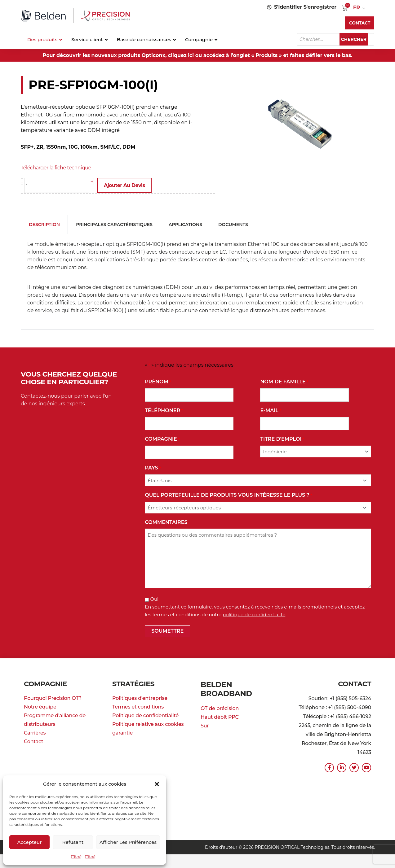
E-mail (271, 410)
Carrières (35, 732)
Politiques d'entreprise (140, 698)
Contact (33, 741)
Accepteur (30, 842)
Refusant (73, 842)
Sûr (205, 715)
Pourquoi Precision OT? (53, 698)
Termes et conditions (138, 706)
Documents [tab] (233, 224)
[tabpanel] (197, 281)
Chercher (357, 39)
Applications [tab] (185, 224)
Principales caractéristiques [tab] (114, 224)
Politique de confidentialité (145, 715)
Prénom (158, 381)
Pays (153, 467)
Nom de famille (284, 381)
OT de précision (220, 698)
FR (357, 8)
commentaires (166, 522)
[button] (157, 784)
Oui (154, 598)
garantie (122, 732)
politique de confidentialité (254, 614)
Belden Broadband (239, 683)
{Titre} (76, 856)
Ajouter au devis (128, 185)
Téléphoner (164, 410)
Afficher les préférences (128, 842)
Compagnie (162, 439)
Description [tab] (44, 224)
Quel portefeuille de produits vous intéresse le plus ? (228, 495)
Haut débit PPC (220, 706)
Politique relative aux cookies (148, 724)
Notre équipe (40, 706)
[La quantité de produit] (58, 185)
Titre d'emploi (282, 439)
